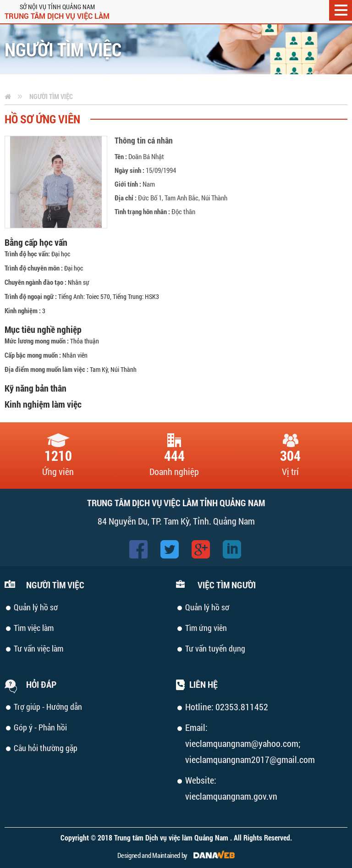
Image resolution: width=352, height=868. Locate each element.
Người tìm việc (51, 96)
